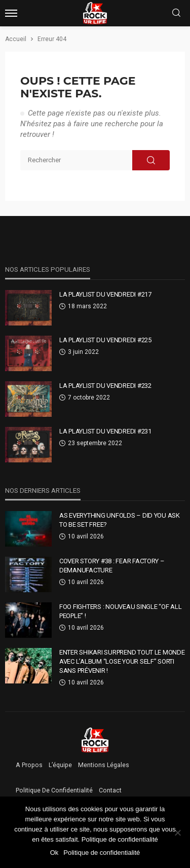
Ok (54, 853)
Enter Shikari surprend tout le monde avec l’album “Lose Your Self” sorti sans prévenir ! (122, 661)
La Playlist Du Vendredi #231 (105, 431)
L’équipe (60, 765)
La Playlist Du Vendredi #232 (105, 386)
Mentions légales (104, 765)
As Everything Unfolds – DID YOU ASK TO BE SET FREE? (120, 520)
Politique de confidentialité (54, 790)
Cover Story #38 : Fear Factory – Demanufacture (112, 566)
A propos (29, 765)
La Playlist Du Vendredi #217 (105, 294)
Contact (110, 790)
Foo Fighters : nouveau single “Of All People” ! (120, 611)
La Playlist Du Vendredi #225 (105, 340)
